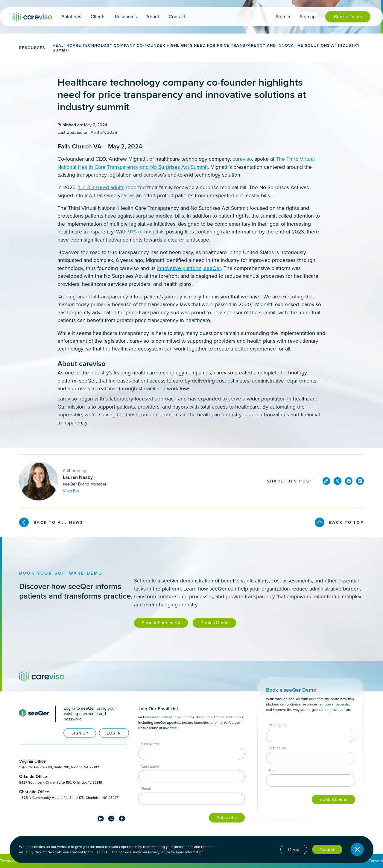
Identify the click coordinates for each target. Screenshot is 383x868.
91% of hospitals (146, 232)
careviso (242, 159)
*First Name (150, 744)
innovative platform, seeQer (189, 268)
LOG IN (114, 733)
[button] (71, 17)
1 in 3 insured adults (101, 187)
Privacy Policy (159, 852)
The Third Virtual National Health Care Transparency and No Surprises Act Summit (186, 163)
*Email (146, 789)
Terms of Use (12, 861)
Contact (177, 17)
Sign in (283, 17)
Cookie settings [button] (259, 849)
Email (273, 771)
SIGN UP (80, 733)
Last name (277, 748)
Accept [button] (327, 849)
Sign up (308, 17)
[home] (32, 17)
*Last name (150, 766)
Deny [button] (294, 850)
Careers (376, 861)
